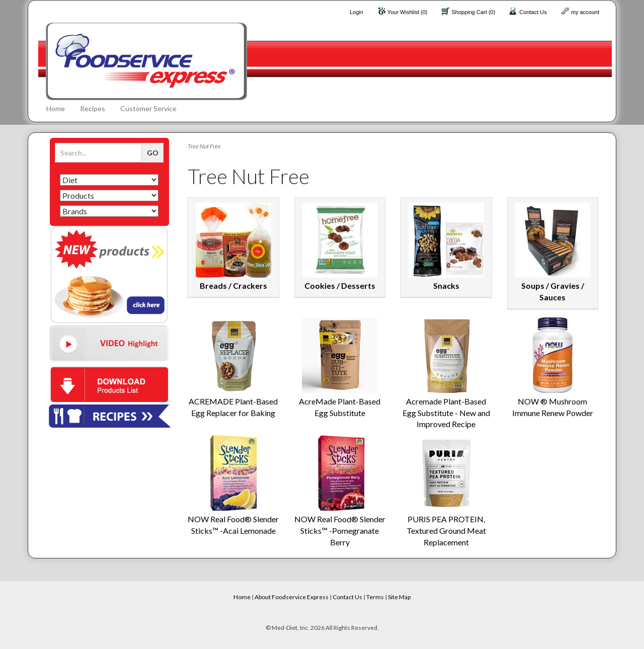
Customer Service (148, 108)
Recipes (93, 108)
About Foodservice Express (292, 597)
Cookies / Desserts (340, 286)
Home (56, 108)
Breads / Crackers (233, 286)
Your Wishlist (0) (408, 12)
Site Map (399, 597)
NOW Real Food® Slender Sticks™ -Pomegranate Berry (340, 531)
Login (356, 12)
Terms (375, 597)
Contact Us (533, 12)
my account (585, 12)
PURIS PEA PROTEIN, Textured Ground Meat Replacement (446, 531)
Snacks (446, 286)
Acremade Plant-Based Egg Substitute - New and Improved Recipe (446, 413)
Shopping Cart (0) (474, 12)
